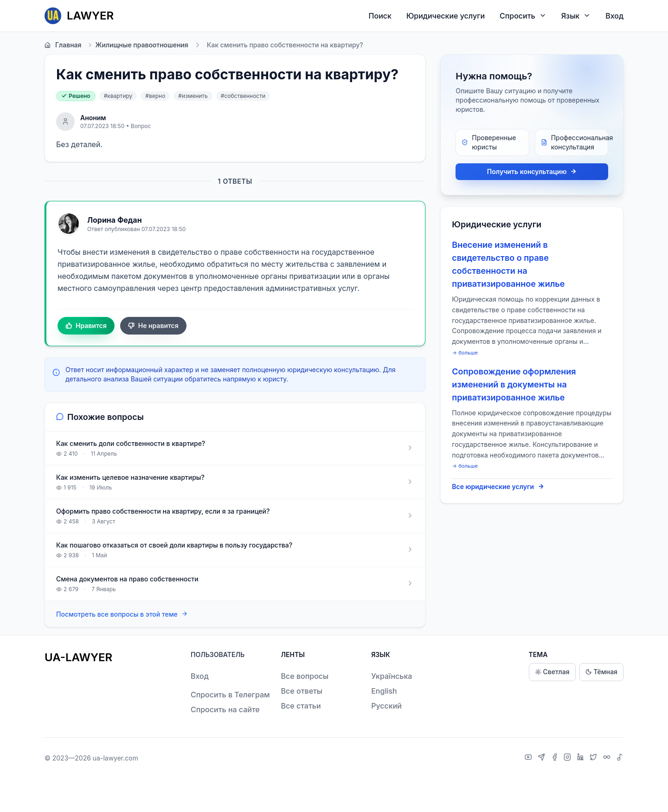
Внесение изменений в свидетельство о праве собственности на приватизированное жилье (508, 264)
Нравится (86, 326)
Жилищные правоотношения (137, 45)
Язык (576, 16)
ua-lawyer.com (116, 758)
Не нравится (153, 326)
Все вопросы (305, 676)
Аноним (93, 118)
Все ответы (302, 691)
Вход (614, 16)
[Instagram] (568, 758)
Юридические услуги (446, 16)
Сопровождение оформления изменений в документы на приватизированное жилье (514, 384)
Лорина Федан (115, 220)
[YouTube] (530, 758)
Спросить (523, 16)
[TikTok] (620, 758)
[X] (594, 758)
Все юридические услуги (498, 487)
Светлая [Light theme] (552, 672)
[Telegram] (543, 758)
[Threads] (608, 758)
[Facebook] (556, 758)
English (384, 691)
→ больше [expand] (465, 353)
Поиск (380, 16)
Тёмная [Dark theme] (601, 672)
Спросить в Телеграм (230, 695)
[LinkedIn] (582, 758)
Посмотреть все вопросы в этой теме (122, 614)
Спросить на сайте (225, 709)
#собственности (243, 96)
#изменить (193, 96)
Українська (392, 676)
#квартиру (118, 96)
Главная (63, 45)
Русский (386, 706)
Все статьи (301, 706)
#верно (155, 96)
